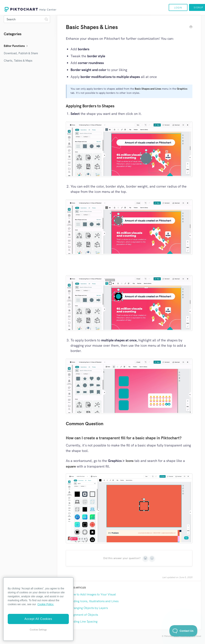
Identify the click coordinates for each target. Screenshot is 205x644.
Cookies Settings (38, 630)
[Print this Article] (191, 27)
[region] (38, 609)
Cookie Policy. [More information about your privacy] (46, 604)
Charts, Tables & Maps (18, 61)
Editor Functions (16, 46)
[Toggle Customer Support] (183, 631)
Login (178, 8)
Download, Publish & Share (21, 53)
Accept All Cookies (38, 619)
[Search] (27, 19)
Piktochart (169, 636)
